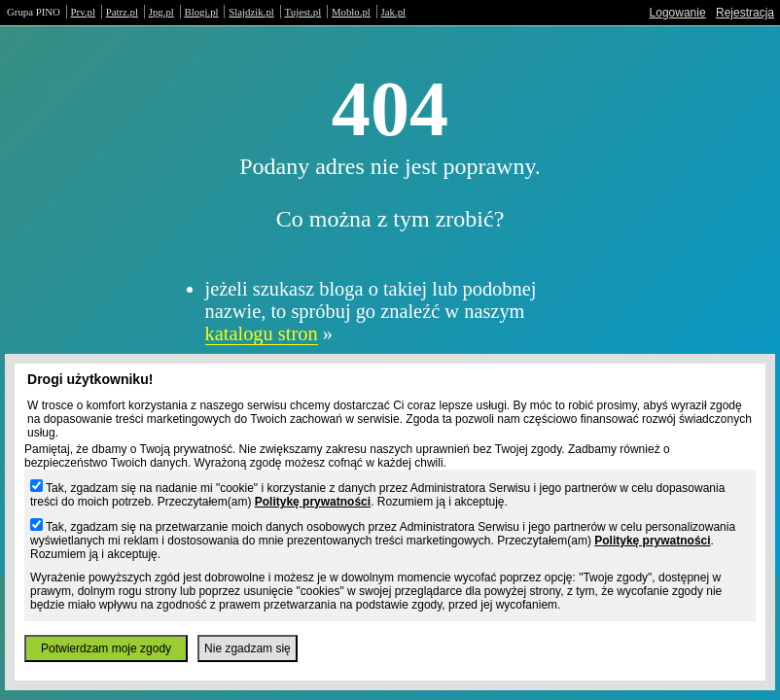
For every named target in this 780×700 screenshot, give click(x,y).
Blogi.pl (202, 12)
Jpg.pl (161, 12)
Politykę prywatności (313, 502)
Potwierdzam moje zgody (106, 648)
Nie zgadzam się (248, 648)
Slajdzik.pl (251, 12)
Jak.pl (394, 12)
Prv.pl (83, 12)
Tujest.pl (303, 12)
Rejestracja (745, 13)
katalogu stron (262, 333)
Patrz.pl (122, 12)
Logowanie (678, 13)
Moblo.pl (351, 12)
